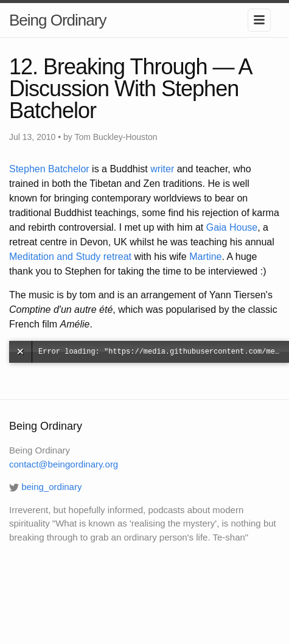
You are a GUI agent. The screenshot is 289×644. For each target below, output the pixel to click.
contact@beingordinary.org (64, 464)
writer (162, 169)
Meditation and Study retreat (70, 257)
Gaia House (232, 227)
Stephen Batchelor (49, 169)
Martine (205, 257)
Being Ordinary (57, 20)
